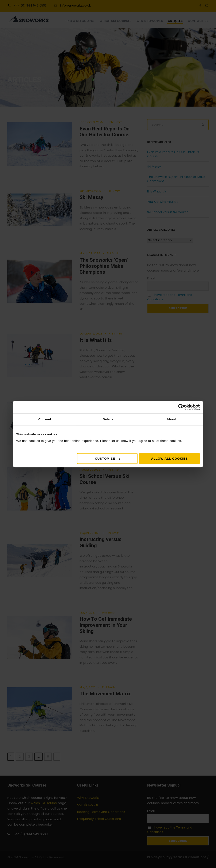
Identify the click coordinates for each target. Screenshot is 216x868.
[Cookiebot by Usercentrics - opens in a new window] (181, 407)
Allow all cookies (169, 458)
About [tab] (171, 419)
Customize (107, 458)
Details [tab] (108, 419)
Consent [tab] (45, 419)
